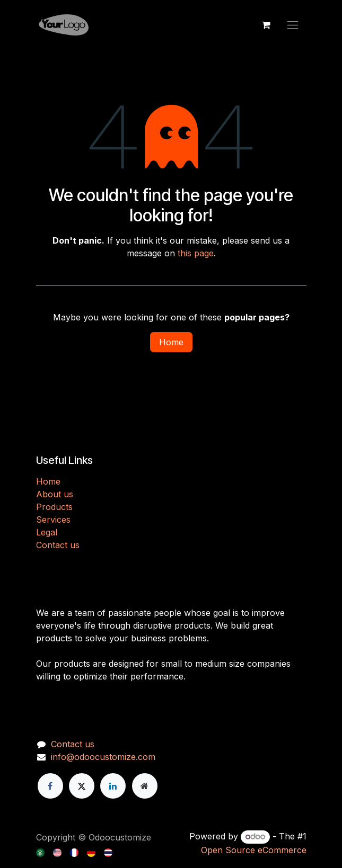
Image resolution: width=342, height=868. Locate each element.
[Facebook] (50, 786)
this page (196, 253)
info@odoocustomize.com (103, 757)
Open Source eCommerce (254, 850)
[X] (82, 786)
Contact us (58, 545)
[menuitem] (41, 852)
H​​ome (48, 481)
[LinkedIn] (113, 786)
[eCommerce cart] (266, 25)
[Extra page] (145, 786)
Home (171, 342)
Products (54, 507)
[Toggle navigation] (293, 25)
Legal (47, 532)
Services (53, 520)
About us (55, 494)
